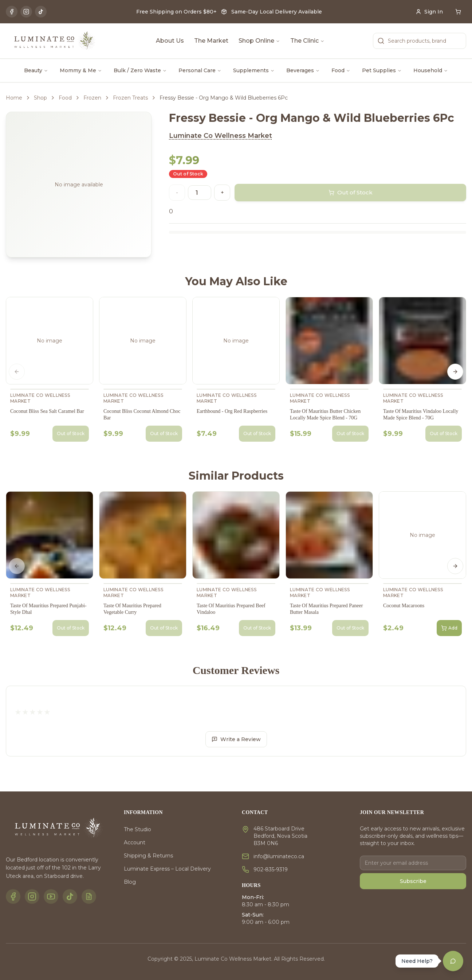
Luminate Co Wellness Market (221, 136)
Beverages (303, 70)
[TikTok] (41, 12)
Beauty (36, 70)
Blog (130, 882)
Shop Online (259, 41)
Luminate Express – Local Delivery (167, 869)
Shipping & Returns (148, 856)
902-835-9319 (271, 869)
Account (135, 843)
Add (449, 628)
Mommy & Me (81, 70)
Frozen (92, 98)
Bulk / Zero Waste (140, 70)
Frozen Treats (130, 98)
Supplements (254, 70)
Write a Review (236, 739)
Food (341, 70)
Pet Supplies (382, 70)
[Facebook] (12, 12)
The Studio (137, 829)
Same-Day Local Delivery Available (277, 12)
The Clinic (307, 41)
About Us (170, 41)
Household (431, 70)
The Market (211, 41)
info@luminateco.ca (279, 856)
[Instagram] (26, 12)
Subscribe (413, 881)
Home (14, 98)
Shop (40, 98)
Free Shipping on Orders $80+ (176, 12)
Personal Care (200, 70)
